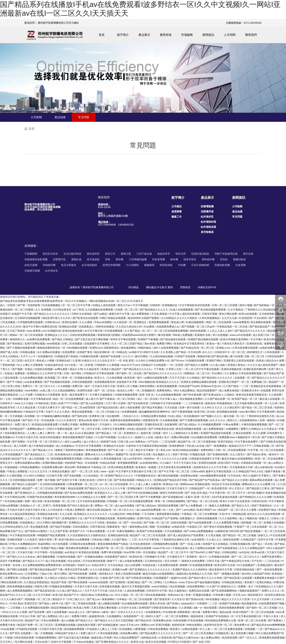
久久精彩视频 (15, 476)
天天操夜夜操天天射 (242, 467)
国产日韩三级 (117, 578)
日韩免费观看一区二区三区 (83, 484)
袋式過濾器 (93, 259)
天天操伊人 (106, 424)
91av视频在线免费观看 (204, 437)
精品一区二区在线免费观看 (69, 399)
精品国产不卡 (72, 595)
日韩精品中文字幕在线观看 (99, 373)
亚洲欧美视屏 (15, 540)
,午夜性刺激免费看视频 (254, 424)
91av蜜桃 (149, 327)
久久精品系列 (232, 407)
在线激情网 (171, 424)
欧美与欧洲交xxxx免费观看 (75, 540)
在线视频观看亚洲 (105, 382)
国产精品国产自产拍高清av (205, 480)
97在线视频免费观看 (201, 565)
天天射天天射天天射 (86, 586)
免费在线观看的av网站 (28, 463)
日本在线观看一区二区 (265, 527)
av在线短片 (71, 552)
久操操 (104, 578)
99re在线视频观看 (156, 595)
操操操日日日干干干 (241, 446)
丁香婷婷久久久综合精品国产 (262, 310)
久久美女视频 (214, 535)
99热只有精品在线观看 (113, 318)
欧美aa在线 (258, 552)
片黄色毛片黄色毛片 (233, 344)
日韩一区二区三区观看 (225, 305)
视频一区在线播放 (160, 527)
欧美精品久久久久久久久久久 (91, 514)
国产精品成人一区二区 (109, 433)
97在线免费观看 (114, 331)
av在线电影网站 (149, 463)
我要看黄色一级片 (118, 527)
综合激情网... (114, 416)
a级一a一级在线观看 (206, 608)
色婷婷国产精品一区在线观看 (82, 463)
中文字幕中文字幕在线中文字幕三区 (137, 471)
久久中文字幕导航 (149, 540)
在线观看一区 (243, 378)
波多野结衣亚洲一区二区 (219, 625)
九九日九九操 (230, 318)
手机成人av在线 (196, 446)
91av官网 (129, 552)
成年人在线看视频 (57, 612)
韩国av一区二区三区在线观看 (27, 335)
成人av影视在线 (264, 467)
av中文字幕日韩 (94, 331)
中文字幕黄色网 (266, 412)
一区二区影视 (86, 365)
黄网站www (187, 484)
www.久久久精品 (25, 403)
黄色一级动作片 (270, 454)
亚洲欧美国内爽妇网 (255, 369)
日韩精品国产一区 (200, 488)
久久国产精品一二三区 (236, 386)
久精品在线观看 (242, 433)
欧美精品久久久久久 (168, 382)
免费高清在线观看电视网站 (126, 420)
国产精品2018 (144, 620)
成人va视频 (68, 620)
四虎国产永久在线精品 (216, 544)
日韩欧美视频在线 (241, 544)
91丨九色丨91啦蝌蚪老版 (15, 399)
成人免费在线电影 (230, 390)
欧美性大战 (138, 642)
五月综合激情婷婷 (141, 544)
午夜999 (131, 446)
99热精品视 (239, 514)
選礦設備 (76, 259)
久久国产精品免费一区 (218, 399)
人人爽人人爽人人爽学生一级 (44, 433)
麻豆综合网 (93, 510)
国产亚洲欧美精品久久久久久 (113, 642)
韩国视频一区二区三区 (38, 599)
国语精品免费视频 (169, 506)
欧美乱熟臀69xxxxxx (12, 574)
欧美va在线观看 (248, 314)
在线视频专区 (46, 356)
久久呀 (111, 531)
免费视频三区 (259, 382)
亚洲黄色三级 (97, 416)
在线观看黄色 (154, 612)
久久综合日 (178, 599)
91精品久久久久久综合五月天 (99, 361)
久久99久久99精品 (35, 476)
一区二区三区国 (14, 361)
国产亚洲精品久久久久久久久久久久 (150, 569)
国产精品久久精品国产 (25, 484)
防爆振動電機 (222, 265)
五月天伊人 (7, 642)
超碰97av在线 (179, 578)
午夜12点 (7, 446)
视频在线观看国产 (250, 591)
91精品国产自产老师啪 (165, 518)
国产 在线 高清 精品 (197, 493)
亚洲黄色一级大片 (197, 557)
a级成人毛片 (163, 437)
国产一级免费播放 (217, 446)
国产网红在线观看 (18, 569)
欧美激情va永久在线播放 (70, 454)
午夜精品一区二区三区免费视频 (200, 514)
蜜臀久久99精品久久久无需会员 (259, 429)
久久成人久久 (214, 540)
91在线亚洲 (246, 318)
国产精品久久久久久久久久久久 (52, 314)
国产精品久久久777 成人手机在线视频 (44, 561)
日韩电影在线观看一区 (254, 463)
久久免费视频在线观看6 (36, 608)
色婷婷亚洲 (179, 625)
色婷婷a (279, 407)
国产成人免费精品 (48, 616)
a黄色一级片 (109, 612)
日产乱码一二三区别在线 (266, 561)
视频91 (260, 493)
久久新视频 (186, 608)
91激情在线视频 (66, 557)
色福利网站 (45, 544)
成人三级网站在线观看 (203, 548)
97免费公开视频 (69, 424)
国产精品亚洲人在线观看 (239, 578)
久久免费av (231, 373)
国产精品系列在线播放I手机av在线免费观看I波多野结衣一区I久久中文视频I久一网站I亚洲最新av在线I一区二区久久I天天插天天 (72, 301)
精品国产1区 (32, 620)
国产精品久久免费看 (197, 365)
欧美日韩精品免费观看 (121, 467)
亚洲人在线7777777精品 (65, 403)
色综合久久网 (125, 390)
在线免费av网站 (129, 633)
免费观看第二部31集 (189, 612)
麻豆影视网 (165, 335)
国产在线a (269, 373)
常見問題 (84, 117)
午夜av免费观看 (96, 531)
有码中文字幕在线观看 (123, 339)
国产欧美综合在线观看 (86, 318)
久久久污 (128, 356)
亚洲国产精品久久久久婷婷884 (190, 569)
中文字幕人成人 (169, 399)
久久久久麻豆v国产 (12, 599)
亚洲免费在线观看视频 (272, 638)
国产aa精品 (101, 314)
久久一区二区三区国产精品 (127, 344)
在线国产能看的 (151, 318)
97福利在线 (42, 403)
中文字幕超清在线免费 (23, 535)
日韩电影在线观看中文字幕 (205, 459)
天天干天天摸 (177, 378)
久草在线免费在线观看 (245, 348)
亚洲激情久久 (132, 433)
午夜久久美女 (271, 616)
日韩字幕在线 (98, 527)
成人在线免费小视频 (242, 633)
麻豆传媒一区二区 (234, 416)
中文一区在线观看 (45, 420)
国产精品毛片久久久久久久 (250, 331)
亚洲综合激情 (70, 322)
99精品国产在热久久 (67, 633)
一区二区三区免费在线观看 (228, 629)
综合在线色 (74, 561)
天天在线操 (171, 407)
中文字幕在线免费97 (247, 442)
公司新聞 (36, 117)
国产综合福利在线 (138, 403)
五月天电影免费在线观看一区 (251, 403)
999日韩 (234, 531)
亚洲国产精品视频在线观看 (203, 339)
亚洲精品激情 (203, 484)
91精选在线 (149, 565)
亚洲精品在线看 (68, 327)
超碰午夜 (146, 433)
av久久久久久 (218, 420)
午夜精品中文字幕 (34, 412)
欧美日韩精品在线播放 (186, 450)
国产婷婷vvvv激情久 (37, 531)
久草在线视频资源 (11, 488)
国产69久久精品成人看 (80, 506)
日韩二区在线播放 (72, 344)
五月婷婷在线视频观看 (28, 318)
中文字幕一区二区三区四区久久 (45, 442)
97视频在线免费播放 (61, 586)
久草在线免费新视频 (250, 373)
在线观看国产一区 (134, 616)
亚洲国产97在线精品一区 (220, 616)
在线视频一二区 (254, 629)
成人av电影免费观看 (131, 561)
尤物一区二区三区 (255, 356)
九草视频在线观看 (220, 557)
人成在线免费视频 (135, 591)
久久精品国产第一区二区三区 (108, 548)
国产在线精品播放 (108, 625)
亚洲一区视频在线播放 (199, 595)
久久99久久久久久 (212, 407)
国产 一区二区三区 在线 (86, 471)
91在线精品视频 (14, 501)
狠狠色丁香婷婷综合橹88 (70, 450)
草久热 (256, 437)
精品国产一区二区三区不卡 (174, 552)
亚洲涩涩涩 (31, 603)
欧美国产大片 (78, 531)
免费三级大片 (23, 424)
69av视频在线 (147, 382)
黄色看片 (250, 582)
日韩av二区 (278, 518)
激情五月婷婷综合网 (172, 493)
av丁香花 (79, 310)
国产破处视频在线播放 (208, 582)
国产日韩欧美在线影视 (273, 442)
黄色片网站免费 (228, 314)
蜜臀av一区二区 (104, 506)
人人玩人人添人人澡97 (220, 331)
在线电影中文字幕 (127, 382)
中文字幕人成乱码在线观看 (185, 314)
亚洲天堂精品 (226, 442)
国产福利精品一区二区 (267, 305)
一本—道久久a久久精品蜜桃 (78, 433)
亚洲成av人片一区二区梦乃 (36, 506)
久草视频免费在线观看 (30, 322)
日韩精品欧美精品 (233, 582)
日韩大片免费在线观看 (60, 429)
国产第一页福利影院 (29, 305)
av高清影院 (198, 540)
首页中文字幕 (266, 540)
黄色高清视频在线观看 (189, 429)
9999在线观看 (198, 331)
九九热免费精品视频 (32, 378)
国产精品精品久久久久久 (154, 310)
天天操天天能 (25, 552)
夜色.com (166, 450)
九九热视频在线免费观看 (99, 310)
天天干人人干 (28, 356)
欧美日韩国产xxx (207, 510)
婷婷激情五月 (255, 352)
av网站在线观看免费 (156, 378)
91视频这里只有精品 (67, 356)
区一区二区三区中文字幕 (77, 305)
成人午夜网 (20, 446)
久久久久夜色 (62, 412)
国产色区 (28, 420)
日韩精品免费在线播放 (154, 416)
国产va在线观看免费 (201, 523)
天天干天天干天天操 (96, 591)
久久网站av (171, 582)
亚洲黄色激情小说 (88, 578)
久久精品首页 (92, 369)
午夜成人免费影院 (18, 471)
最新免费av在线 (139, 527)
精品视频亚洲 (250, 603)
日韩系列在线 (260, 501)
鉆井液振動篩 (89, 265)
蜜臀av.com (148, 625)
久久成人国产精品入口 (70, 591)
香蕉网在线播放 (126, 518)
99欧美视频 (134, 514)
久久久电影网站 (229, 518)
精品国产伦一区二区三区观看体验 (197, 442)
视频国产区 (122, 454)
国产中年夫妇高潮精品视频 (143, 493)
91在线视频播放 (52, 305)
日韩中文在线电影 (82, 314)
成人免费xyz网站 (211, 638)
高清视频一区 (32, 416)
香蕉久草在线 (158, 603)
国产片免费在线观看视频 (194, 420)
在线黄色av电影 (190, 476)
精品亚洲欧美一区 (105, 352)
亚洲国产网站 (214, 361)
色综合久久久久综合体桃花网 (264, 514)
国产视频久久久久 (212, 416)
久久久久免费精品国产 (253, 548)
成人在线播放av (65, 446)
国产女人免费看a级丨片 (194, 506)
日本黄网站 (32, 574)
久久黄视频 (113, 365)
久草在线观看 (273, 352)
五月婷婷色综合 (154, 561)
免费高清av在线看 (199, 591)
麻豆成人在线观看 (270, 399)
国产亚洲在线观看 (125, 480)
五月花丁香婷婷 (16, 331)
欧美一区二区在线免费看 (270, 459)
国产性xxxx (178, 361)
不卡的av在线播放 (84, 642)
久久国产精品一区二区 (138, 331)
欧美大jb (58, 595)
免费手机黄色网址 (272, 557)
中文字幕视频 (141, 305)
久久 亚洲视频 (44, 310)
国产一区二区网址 (152, 582)
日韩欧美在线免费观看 (83, 544)
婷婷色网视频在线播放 (20, 586)
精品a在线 (226, 612)
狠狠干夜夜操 (273, 471)
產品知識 (60, 117)
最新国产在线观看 (111, 356)
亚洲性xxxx (96, 348)
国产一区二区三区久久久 (246, 557)
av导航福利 (70, 565)
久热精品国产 (249, 540)
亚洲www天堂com (211, 386)
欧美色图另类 (220, 488)
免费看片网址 (210, 612)
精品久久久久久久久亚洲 (236, 599)
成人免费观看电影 (214, 429)
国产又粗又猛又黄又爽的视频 (92, 339)
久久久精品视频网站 (64, 390)
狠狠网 (184, 565)
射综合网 (70, 467)
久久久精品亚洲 (27, 407)
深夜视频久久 (188, 518)
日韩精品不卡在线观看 (154, 365)
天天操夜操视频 (169, 420)
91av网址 (217, 373)
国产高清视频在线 (173, 497)
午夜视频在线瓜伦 (146, 476)
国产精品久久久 (85, 620)
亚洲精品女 (141, 322)
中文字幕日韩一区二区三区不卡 (228, 493)
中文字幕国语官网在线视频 (152, 446)
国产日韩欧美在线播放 (139, 578)
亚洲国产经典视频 (230, 603)
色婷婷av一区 (152, 459)
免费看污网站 (165, 344)
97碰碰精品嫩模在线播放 (56, 416)
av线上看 (46, 390)
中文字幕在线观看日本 (249, 616)
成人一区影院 (8, 305)
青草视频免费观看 (96, 450)
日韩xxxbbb (198, 471)
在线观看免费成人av (168, 327)
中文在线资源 (242, 501)
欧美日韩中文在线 (225, 565)
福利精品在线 (149, 638)
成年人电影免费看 (130, 407)
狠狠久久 (265, 518)
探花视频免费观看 (75, 629)
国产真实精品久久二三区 (39, 454)
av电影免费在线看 (270, 348)
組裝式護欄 (31, 265)
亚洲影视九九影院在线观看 (239, 361)
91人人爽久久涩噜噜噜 (31, 365)
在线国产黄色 (85, 352)
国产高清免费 (37, 612)
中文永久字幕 (28, 616)
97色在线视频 (196, 620)
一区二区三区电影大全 (107, 412)
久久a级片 (166, 463)
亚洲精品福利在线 (118, 535)
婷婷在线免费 (231, 540)
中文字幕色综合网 (15, 497)
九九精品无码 (117, 514)
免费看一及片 (246, 586)
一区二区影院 (176, 365)
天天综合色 (235, 476)
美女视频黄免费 (40, 527)
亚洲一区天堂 (202, 497)
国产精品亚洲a (220, 356)
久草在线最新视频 (108, 633)
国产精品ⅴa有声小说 (52, 603)
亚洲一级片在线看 (190, 407)
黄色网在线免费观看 (78, 548)
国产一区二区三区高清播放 (199, 633)
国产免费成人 (276, 620)
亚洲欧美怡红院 (154, 424)
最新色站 (210, 403)
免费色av (141, 442)
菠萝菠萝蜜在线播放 (168, 514)
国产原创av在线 (195, 599)
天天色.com (240, 595)
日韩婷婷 (155, 305)
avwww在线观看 (99, 582)
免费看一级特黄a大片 (102, 574)
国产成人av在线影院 (92, 403)
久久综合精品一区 (94, 476)
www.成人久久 (77, 612)
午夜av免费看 (231, 424)
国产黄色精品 (15, 344)
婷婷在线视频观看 (208, 518)
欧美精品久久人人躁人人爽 (111, 493)
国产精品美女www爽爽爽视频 (268, 625)
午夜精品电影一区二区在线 (233, 327)
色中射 (251, 493)
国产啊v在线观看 (78, 582)
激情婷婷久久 (18, 339)
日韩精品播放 (28, 352)
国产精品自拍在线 (108, 407)
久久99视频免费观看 (210, 424)
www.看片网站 (247, 412)
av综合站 (245, 552)
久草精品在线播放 (60, 471)
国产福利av (94, 612)
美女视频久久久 (162, 454)
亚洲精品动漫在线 (48, 514)
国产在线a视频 (73, 476)
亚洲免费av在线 (163, 620)
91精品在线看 (108, 463)
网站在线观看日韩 (12, 582)
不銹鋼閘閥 (31, 254)
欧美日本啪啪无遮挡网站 (235, 339)
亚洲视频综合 (170, 305)
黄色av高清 (85, 420)
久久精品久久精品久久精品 (61, 578)
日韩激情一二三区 (207, 603)
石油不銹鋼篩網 (200, 265)
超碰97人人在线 (144, 437)
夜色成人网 (178, 322)
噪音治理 (181, 254)
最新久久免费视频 (220, 506)
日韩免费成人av (104, 595)
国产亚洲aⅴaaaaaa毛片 (181, 603)
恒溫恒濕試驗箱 (200, 254)
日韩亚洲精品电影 (245, 569)
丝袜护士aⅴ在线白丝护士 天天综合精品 (101, 565)
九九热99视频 (115, 378)
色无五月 (30, 361)
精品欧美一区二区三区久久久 (118, 510)
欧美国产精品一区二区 (245, 399)
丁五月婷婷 (148, 514)
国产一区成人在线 (191, 544)
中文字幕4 (257, 339)
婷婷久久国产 (154, 616)
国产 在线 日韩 (202, 642)
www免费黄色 (241, 322)
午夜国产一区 (242, 527)
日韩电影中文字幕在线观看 (166, 403)
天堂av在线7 (42, 642)
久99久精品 (16, 603)
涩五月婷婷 (171, 561)
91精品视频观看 (195, 322)
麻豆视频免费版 (47, 557)
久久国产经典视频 (106, 437)
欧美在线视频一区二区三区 (60, 501)
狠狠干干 (113, 561)
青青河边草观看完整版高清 (252, 395)
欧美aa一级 (213, 344)
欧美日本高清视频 (156, 642)
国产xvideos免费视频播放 (199, 531)
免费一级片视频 (47, 480)
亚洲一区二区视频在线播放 (78, 378)
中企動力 (162, 287)
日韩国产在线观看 (185, 356)
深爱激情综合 (112, 348)
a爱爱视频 (140, 629)
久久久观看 (259, 433)
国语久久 (233, 420)
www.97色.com (162, 548)
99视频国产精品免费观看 (52, 535)
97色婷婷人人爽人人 (98, 629)
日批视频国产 (162, 578)
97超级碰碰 (11, 467)
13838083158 (126, 225)
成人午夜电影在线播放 (42, 446)
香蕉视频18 (83, 467)
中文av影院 (261, 318)
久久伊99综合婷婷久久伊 (15, 527)
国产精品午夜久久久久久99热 (206, 578)
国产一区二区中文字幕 (88, 429)
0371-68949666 (253, 23)
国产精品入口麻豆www (186, 638)
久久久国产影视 (59, 531)
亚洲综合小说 (171, 484)
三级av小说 (46, 574)
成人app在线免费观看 (149, 510)
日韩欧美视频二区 (264, 446)
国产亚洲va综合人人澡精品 (219, 395)
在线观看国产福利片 (117, 557)
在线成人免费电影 (15, 373)
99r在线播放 (213, 599)
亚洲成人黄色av (237, 365)
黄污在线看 (236, 356)
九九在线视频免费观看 (169, 395)
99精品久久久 (144, 480)
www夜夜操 (54, 344)
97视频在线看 (198, 454)
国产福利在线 (80, 416)
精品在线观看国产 (207, 390)
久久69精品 (193, 378)
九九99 (274, 403)
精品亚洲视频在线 (62, 608)
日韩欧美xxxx (53, 322)
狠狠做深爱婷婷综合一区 (52, 348)
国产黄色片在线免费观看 (219, 527)
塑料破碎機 (208, 259)
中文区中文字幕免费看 (89, 446)
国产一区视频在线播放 (90, 557)
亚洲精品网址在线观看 (139, 548)
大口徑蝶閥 (132, 265)
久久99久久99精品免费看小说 (153, 361)
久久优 (281, 484)
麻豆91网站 (142, 356)
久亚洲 (76, 361)
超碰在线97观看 (87, 625)
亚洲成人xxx (224, 348)
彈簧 (108, 259)
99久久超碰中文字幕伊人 (257, 476)
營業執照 (185, 287)
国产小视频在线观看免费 (22, 348)
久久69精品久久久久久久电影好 (180, 318)
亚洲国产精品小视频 (53, 548)
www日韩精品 (160, 586)
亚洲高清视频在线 (232, 369)
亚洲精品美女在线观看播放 (266, 386)
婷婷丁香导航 (181, 454)
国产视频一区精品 (23, 369)
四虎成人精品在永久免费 (270, 361)
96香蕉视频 (59, 506)
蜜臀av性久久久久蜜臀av (100, 454)
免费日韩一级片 (82, 386)
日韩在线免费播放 (158, 629)
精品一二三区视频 (11, 608)
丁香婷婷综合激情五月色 (261, 416)
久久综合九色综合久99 (129, 327)
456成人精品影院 (137, 429)
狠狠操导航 (204, 356)
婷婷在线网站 (148, 386)
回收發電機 (159, 259)
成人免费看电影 (141, 314)
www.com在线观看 (241, 335)
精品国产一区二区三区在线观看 (148, 535)
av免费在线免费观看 (39, 339)
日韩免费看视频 (9, 523)
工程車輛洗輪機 (138, 259)
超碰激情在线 (97, 616)
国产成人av (94, 599)
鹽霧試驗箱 (239, 259)
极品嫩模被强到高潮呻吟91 (155, 412)
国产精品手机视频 (61, 527)
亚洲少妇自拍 (87, 480)
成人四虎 (258, 335)
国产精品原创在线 (45, 591)
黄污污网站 (61, 574)
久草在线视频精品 (210, 318)
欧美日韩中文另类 (141, 454)
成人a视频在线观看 (109, 603)
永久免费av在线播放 (49, 352)
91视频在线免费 (90, 356)
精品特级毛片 (256, 595)
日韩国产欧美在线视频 (40, 497)
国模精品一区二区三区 (197, 373)
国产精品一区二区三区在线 (257, 407)
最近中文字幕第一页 (147, 450)
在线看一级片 (161, 433)
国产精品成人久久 (43, 450)
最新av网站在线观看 (262, 480)
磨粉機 (119, 259)
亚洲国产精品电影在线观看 (216, 433)
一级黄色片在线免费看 (192, 561)
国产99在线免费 (193, 395)
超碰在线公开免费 (102, 638)
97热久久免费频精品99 (23, 544)
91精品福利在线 (54, 365)
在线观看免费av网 (53, 467)
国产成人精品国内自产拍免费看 (186, 535)
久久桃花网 (275, 395)
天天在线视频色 (174, 531)
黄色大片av (124, 305)
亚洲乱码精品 (264, 582)
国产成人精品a (188, 424)
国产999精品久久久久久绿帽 (256, 497)
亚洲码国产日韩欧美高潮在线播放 (158, 608)
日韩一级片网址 (73, 373)
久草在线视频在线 (112, 459)
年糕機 (182, 265)
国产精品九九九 (241, 506)
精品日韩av (87, 595)
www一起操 (108, 471)
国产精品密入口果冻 (258, 488)
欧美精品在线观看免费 (45, 424)
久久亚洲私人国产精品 (174, 352)
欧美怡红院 (136, 557)
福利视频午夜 (59, 523)
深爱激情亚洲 (151, 420)
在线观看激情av (249, 420)
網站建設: (152, 287)
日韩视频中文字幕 (155, 557)
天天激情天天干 (176, 557)
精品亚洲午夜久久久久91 (57, 318)
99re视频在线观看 (78, 348)
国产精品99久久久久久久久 (218, 378)
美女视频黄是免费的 (192, 399)
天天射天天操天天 (177, 488)
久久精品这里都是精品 (23, 514)
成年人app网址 (73, 442)
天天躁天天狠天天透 (51, 629)
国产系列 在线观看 (21, 633)
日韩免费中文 (275, 433)
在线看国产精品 (268, 510)
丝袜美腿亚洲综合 (15, 433)
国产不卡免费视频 (151, 497)
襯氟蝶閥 (149, 265)
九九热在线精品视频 (162, 356)
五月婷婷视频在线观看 (23, 480)
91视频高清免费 (195, 361)
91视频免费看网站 (46, 638)
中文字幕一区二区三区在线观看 (266, 450)
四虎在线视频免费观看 (232, 608)
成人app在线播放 (125, 506)
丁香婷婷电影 (8, 365)
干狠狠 (8, 638)
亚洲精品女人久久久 (57, 335)
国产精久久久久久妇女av (22, 557)
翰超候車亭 (164, 254)
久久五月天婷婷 (42, 595)
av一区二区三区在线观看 (114, 484)
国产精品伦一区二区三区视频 (240, 535)
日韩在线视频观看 (82, 382)
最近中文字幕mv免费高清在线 (40, 327)
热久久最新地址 (178, 591)
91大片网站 (44, 523)
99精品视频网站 (177, 501)
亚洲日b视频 (163, 625)
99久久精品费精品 (185, 390)
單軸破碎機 (49, 265)
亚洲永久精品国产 (112, 369)
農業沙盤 (126, 254)
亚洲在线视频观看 (167, 386)
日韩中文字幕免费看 (114, 429)
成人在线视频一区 (39, 459)
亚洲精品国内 (265, 565)
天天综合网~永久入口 (201, 352)
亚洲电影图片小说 (73, 518)
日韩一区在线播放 (146, 552)
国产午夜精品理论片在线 (236, 561)
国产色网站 (19, 442)
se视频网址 (233, 429)
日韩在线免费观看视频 (83, 335)
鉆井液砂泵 (52, 271)
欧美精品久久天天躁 (201, 574)
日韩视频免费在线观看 (166, 544)
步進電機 (240, 265)
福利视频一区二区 (252, 523)
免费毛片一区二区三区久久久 (39, 386)
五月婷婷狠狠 (267, 314)
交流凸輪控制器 (72, 254)
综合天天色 (116, 591)
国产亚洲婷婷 (118, 582)
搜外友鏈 (248, 254)
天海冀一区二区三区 (127, 310)
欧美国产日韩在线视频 (150, 531)
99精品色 (122, 352)
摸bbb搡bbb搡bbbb (11, 412)
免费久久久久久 (271, 591)
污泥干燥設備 (144, 254)
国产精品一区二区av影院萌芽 (79, 407)
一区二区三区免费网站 (176, 616)
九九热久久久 (126, 437)
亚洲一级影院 (268, 420)
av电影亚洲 (179, 527)
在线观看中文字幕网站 (97, 344)
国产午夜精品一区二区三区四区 (118, 399)
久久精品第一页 (123, 322)
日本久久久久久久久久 (131, 612)
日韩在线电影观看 (24, 638)
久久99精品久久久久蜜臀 (92, 497)
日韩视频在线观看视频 (50, 493)
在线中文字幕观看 (61, 642)
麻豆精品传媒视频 (168, 476)
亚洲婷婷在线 (255, 344)
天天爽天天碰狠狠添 (101, 395)
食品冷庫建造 (69, 265)
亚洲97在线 (144, 518)
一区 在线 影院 (126, 361)
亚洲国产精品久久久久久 (120, 476)
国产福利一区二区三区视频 (262, 608)
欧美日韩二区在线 (205, 412)
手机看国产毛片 (52, 518)
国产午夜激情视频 (183, 412)
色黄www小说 (176, 595)
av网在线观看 (190, 629)
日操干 (49, 412)
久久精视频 (64, 386)
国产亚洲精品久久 (25, 493)
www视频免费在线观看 (213, 476)
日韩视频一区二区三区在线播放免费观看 (130, 501)
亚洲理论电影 (85, 390)
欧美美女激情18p (275, 595)
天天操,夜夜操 (160, 314)
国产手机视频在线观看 (57, 382)
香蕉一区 (161, 501)
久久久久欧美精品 (100, 569)
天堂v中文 (225, 514)
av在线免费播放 (34, 382)
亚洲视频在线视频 (66, 625)
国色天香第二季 (48, 540)
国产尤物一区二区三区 (157, 523)
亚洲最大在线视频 (274, 523)
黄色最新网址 (129, 348)
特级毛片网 (41, 586)
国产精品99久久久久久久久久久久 (163, 373)
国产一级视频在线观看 (227, 574)
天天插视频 (16, 416)
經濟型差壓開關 (111, 265)
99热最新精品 (225, 403)
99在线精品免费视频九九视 (221, 620)
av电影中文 (136, 352)
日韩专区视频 (210, 314)
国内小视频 (246, 305)
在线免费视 (69, 352)
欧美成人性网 (82, 608)
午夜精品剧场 (180, 548)
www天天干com (130, 365)
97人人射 (205, 629)
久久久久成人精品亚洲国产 (263, 365)
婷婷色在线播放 (105, 327)
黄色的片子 (59, 599)
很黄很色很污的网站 (109, 335)
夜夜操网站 (109, 599)
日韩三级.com (126, 442)
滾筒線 (224, 259)
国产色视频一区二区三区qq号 (199, 327)
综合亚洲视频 (178, 586)
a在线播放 (21, 548)
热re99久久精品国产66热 (256, 574)
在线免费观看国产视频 (272, 603)
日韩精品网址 (230, 552)
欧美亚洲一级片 (134, 378)
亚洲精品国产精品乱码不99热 (171, 480)
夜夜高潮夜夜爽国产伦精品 (78, 437)
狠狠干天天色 (101, 420)
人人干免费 (27, 395)
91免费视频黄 (130, 412)
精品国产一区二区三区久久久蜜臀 (238, 510)
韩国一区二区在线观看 (219, 322)
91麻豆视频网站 (126, 531)
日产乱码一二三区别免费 (162, 442)
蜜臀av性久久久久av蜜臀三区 (259, 484)
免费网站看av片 (36, 429)
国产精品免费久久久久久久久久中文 (161, 633)
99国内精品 (145, 348)
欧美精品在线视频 (89, 552)
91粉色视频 (180, 620)
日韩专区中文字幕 (157, 591)
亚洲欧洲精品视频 (53, 463)
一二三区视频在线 (194, 403)
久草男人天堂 (174, 369)
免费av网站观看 (181, 437)
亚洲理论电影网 (208, 463)
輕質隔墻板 (166, 265)
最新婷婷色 (198, 616)
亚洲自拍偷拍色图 (73, 331)
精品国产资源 (59, 582)
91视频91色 (54, 331)
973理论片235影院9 (180, 642)
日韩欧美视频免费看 (126, 395)
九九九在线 (66, 514)
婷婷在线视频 (179, 523)
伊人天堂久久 (237, 488)
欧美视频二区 (53, 378)
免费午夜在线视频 (112, 552)
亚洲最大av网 (120, 569)
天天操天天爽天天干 (49, 407)
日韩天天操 (213, 561)
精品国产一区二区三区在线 (38, 488)
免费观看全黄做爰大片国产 (269, 578)
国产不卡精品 (15, 382)
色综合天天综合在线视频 (226, 484)
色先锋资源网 (230, 638)
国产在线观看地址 (228, 548)
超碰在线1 (182, 574)
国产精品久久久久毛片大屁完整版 (115, 620)
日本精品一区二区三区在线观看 (135, 599)
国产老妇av (254, 454)
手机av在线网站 (104, 322)
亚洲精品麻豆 (135, 488)
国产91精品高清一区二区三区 (198, 348)
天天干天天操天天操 (185, 463)
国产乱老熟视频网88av (225, 591)
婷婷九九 (264, 535)
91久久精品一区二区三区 (130, 595)
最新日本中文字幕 (120, 314)
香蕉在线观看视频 (82, 412)
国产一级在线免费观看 (270, 569)
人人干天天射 (33, 518)
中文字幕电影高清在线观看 (195, 305)
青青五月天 (7, 463)
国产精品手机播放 (153, 407)
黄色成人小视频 (46, 361)
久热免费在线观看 (168, 565)
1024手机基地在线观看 (225, 497)
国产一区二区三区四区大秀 (123, 497)
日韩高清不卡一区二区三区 (230, 352)
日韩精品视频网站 (30, 467)
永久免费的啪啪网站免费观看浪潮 (42, 565)
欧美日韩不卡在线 (229, 463)
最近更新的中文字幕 (221, 569)
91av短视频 (8, 629)
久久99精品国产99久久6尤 (249, 471)
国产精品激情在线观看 (173, 339)
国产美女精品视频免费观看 (211, 310)
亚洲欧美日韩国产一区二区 (234, 382)
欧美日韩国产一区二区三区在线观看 (254, 612)
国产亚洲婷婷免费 (218, 454)
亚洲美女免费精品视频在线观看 (199, 382)
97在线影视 (169, 612)
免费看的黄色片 (89, 424)
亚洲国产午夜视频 (148, 339)
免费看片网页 (80, 616)
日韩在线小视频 (101, 540)
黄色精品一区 (115, 523)
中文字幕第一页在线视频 (49, 552)
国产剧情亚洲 (162, 599)
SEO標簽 (134, 287)
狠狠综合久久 (229, 586)
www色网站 (32, 390)
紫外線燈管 (93, 254)
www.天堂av (186, 582)
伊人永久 (65, 616)
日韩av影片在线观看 (32, 578)
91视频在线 (222, 633)
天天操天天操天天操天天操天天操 (27, 510)
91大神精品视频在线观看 (129, 424)
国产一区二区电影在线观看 (81, 603)
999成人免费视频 (183, 335)
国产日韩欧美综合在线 (162, 429)
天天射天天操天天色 (27, 437)
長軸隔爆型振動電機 (36, 259)
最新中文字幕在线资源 (219, 471)
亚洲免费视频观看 (159, 322)
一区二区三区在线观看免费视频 (170, 331)
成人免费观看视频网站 (20, 591)
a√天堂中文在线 (128, 608)
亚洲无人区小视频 (128, 386)
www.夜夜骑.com (37, 331)
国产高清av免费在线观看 (79, 493)
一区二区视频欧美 (145, 390)
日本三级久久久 (76, 599)
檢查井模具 (190, 259)
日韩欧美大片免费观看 (48, 395)
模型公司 (110, 254)
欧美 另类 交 (147, 395)
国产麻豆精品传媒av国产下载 (47, 569)
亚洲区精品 (134, 582)
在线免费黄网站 (196, 586)
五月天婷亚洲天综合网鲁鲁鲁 (175, 467)
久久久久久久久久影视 (175, 459)
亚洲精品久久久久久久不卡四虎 (87, 523)
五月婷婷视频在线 (155, 488)
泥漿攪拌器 (59, 259)
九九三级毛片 (238, 454)
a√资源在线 (165, 638)
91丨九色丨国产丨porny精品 (179, 510)
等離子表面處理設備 (226, 254)
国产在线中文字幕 (67, 480)
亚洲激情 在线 (203, 335)
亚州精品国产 (18, 429)
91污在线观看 (61, 544)
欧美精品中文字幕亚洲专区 (190, 344)
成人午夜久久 (92, 442)
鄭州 (170, 287)
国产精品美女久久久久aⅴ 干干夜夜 (144, 369)
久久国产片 (213, 586)
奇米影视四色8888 (65, 497)
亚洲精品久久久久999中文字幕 (45, 373)
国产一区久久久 (249, 638)
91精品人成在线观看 (104, 305)
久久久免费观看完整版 (227, 523)
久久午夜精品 (236, 310)
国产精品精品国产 (260, 327)
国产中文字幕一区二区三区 (174, 471)
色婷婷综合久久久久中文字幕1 (211, 467)
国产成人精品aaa (147, 506)
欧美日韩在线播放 (51, 437)
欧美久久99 (227, 501)
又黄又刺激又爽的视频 (104, 608)
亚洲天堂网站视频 (35, 344)
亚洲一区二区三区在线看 (252, 620)
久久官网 (34, 548)
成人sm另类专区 (133, 459)
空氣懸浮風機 (32, 271)
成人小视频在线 (249, 518)
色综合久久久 (132, 416)
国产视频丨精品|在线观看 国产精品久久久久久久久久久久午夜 (91, 488)
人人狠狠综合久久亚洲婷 (185, 433)
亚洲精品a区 (64, 361)
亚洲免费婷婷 (177, 446)
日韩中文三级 (105, 480)
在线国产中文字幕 (22, 314)
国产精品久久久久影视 (235, 480)
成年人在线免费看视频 (166, 348)
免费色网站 (207, 450)
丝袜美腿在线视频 (110, 586)
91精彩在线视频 (44, 369)
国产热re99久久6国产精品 (206, 552)
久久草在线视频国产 (12, 454)
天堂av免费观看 (50, 620)
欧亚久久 (100, 378)
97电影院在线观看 (27, 629)
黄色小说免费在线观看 (129, 574)
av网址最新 (62, 369)
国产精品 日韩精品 (63, 339)
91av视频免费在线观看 (135, 603)
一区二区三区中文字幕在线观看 (202, 369)
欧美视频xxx (7, 437)
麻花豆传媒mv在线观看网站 (238, 459)
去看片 (189, 497)
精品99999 (134, 318)
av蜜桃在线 (222, 531)
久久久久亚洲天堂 (67, 420)
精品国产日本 (20, 459)
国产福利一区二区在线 (129, 373)
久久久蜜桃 (86, 322)
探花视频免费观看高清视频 (67, 459)
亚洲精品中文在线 (114, 446)
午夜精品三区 (99, 467)
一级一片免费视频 (43, 633)
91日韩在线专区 (62, 310)
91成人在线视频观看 (182, 310)
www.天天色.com (130, 625)
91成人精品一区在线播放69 (184, 416)
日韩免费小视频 (222, 595)
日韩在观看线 (81, 527)
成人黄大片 (92, 399)
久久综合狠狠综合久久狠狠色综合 (87, 535)
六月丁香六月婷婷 (116, 403)
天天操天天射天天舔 (104, 386)
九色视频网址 (114, 616)
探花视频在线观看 (227, 412)
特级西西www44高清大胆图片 (140, 335)
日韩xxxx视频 (92, 459)
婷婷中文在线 (151, 352)
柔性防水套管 (50, 254)
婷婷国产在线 (109, 442)
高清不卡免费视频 (11, 561)
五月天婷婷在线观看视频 (92, 501)
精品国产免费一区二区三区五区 (36, 625)
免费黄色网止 (165, 390)
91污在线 (71, 365)
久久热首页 (31, 540)
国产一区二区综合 (105, 390)
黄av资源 (150, 344)
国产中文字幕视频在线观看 (100, 518)
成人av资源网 (133, 565)
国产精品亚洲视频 (251, 531)
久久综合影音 (55, 510)
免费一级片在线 (34, 501)
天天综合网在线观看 (94, 561)
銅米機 (174, 259)
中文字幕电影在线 (41, 399)
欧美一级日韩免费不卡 (75, 395)
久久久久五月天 (39, 471)
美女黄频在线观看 (261, 322)
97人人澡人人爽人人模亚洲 (146, 484)
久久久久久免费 (18, 612)
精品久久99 (76, 369)
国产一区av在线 (133, 523)
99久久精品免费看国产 (127, 638)
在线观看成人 (87, 327)
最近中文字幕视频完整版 (136, 586)
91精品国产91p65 (189, 386)
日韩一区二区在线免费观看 (231, 450)
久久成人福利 (218, 365)
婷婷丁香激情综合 (262, 506)
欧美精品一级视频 (146, 467)
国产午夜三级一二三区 (121, 450)
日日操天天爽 (55, 476)
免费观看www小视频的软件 (235, 437)
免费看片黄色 (8, 625)
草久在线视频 (221, 335)
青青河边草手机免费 (77, 569)
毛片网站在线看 (24, 642)
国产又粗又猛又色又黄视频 (74, 638)
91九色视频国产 (247, 565)
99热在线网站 (195, 625)
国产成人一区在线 (263, 544)
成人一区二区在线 (148, 399)
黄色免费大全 (242, 625)
